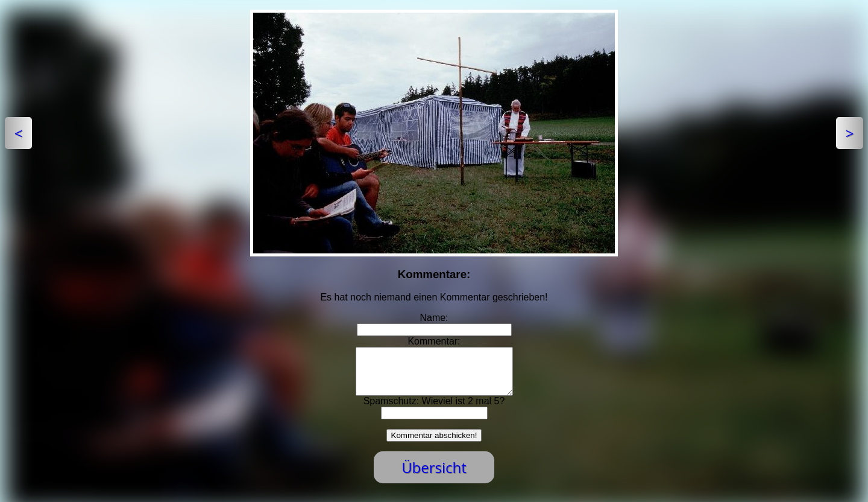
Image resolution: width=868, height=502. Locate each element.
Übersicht (434, 476)
